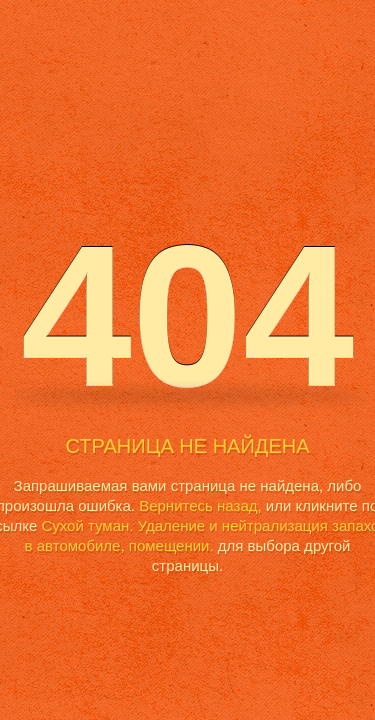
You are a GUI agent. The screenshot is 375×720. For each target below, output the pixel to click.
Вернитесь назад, (200, 505)
